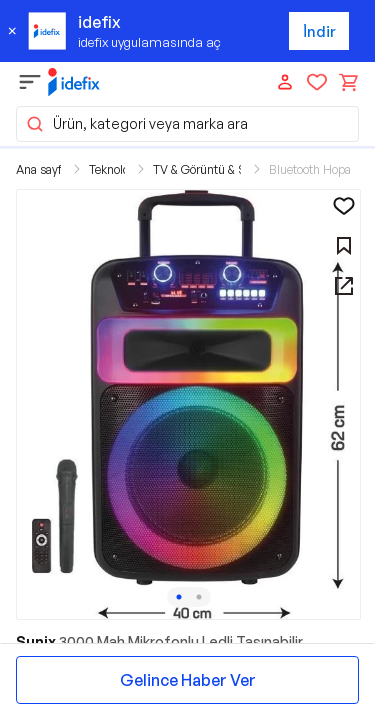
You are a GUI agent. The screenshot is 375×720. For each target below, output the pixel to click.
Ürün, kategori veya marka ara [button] (136, 124)
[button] (188, 404)
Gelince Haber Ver (188, 680)
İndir (319, 31)
